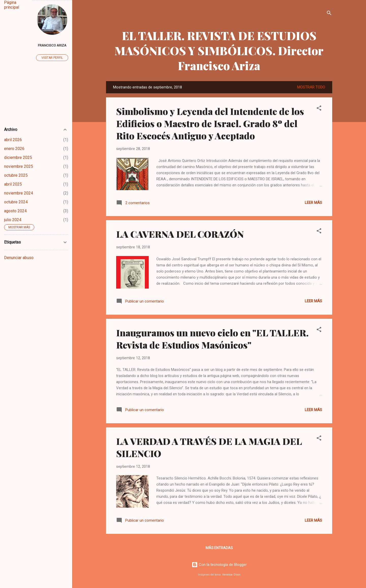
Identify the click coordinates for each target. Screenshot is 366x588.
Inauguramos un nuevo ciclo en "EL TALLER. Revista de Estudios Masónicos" (212, 339)
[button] (319, 109)
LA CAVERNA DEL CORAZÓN (180, 234)
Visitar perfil (52, 58)
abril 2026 (13, 140)
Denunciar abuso (19, 258)
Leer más (313, 203)
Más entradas (219, 548)
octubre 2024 (16, 202)
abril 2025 (13, 184)
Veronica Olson (231, 575)
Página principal (12, 5)
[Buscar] (329, 14)
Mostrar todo (311, 87)
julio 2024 (13, 220)
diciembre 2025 (18, 157)
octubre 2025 (16, 175)
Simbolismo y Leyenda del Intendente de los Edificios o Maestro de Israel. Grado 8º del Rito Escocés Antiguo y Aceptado (210, 123)
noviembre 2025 (19, 166)
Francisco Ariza (52, 45)
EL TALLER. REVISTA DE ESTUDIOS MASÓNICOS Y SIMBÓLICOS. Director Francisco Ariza (219, 50)
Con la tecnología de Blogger (219, 565)
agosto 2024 (15, 211)
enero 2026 (14, 149)
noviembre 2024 (19, 193)
